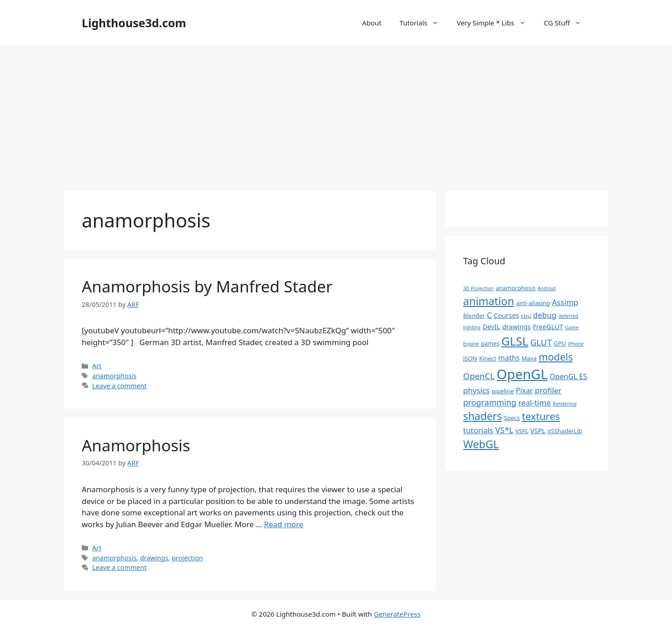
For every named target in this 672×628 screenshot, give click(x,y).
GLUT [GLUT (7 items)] (541, 342)
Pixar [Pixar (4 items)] (524, 391)
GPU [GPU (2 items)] (560, 343)
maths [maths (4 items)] (509, 358)
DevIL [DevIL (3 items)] (492, 326)
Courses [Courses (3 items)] (506, 315)
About (372, 23)
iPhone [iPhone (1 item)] (576, 344)
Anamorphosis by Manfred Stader (207, 286)
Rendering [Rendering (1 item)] (564, 404)
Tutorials (424, 23)
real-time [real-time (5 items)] (534, 403)
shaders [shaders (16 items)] (482, 416)
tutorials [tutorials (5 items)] (478, 430)
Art (97, 366)
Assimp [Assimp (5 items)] (565, 302)
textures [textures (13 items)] (541, 416)
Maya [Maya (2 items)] (529, 358)
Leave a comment (119, 386)
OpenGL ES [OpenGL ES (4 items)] (568, 376)
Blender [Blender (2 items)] (474, 316)
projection (187, 558)
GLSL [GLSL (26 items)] (515, 341)
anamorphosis (114, 376)
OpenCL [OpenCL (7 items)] (479, 376)
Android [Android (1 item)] (547, 288)
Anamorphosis (136, 445)
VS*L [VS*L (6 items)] (504, 430)
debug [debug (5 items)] (545, 315)
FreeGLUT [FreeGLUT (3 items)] (548, 326)
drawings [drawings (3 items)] (516, 326)
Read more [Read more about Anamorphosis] (284, 524)
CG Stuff (567, 23)
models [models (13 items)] (556, 357)
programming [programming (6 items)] (490, 402)
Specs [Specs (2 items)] (512, 418)
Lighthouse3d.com (134, 23)
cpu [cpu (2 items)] (526, 316)
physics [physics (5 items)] (476, 390)
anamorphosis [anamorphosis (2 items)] (516, 288)
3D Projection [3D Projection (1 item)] (478, 288)
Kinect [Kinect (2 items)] (488, 358)
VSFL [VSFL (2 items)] (522, 431)
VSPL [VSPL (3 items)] (538, 430)
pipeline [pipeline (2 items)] (503, 391)
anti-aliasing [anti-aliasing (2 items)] (533, 303)
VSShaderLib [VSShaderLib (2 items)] (565, 431)
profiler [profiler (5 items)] (548, 390)
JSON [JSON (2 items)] (470, 358)
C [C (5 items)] (489, 315)
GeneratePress (397, 614)
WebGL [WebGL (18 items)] (481, 444)
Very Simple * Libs (496, 23)
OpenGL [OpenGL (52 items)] (522, 374)
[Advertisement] (336, 114)
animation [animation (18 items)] (489, 301)
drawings (154, 558)
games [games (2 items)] (490, 343)
